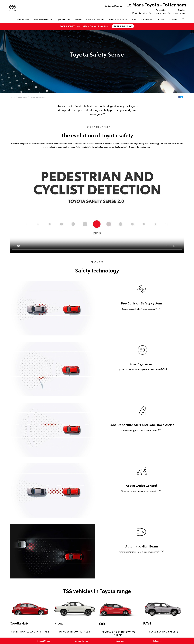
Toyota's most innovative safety (118, 633)
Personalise (147, 19)
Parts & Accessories (95, 19)
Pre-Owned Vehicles (43, 19)
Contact (173, 19)
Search (182, 19)
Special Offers (64, 19)
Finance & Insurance (118, 19)
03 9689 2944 (159, 12)
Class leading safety (163, 632)
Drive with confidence (74, 632)
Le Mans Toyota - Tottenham (145, 5)
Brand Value (22, 97)
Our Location (141, 13)
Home (10, 19)
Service (78, 19)
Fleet (134, 19)
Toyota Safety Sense (38, 97)
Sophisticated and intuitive (29, 632)
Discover (161, 19)
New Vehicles (23, 19)
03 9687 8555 (178, 12)
